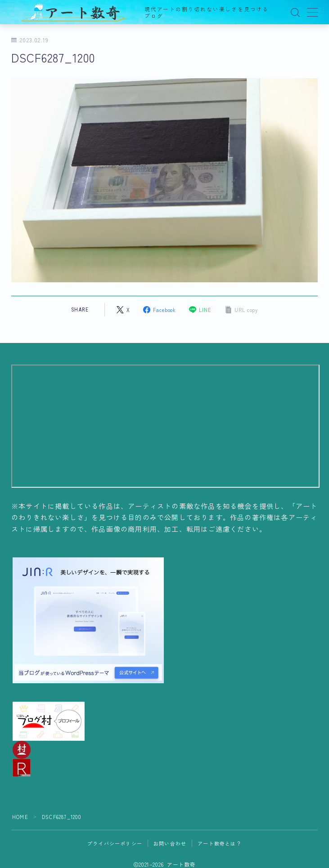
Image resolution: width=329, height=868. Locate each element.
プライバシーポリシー (115, 843)
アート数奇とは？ (220, 843)
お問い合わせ (170, 843)
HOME (20, 817)
